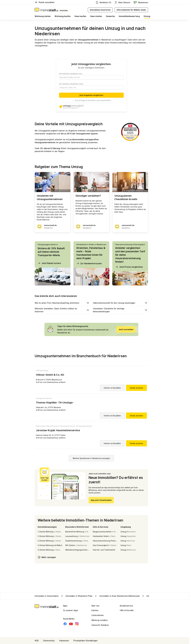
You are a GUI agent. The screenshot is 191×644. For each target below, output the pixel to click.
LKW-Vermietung (42, 371)
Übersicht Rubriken (100, 625)
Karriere (95, 610)
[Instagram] (77, 624)
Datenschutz (49, 641)
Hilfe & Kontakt (127, 610)
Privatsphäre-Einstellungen (85, 641)
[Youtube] (71, 624)
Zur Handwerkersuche (89, 263)
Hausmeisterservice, (68, 426)
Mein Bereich (122, 2)
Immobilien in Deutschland (47, 596)
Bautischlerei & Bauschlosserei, (48, 426)
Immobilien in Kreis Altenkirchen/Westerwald (117, 596)
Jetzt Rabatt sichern (49, 263)
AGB (37, 641)
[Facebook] (65, 624)
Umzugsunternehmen (44, 398)
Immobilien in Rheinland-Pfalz (76, 596)
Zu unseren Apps (71, 610)
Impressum (64, 641)
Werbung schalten (100, 620)
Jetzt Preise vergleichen (129, 267)
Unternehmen (98, 615)
